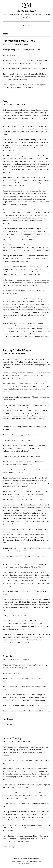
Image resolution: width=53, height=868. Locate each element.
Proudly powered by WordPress (26, 859)
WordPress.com (35, 861)
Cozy (6, 101)
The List (8, 656)
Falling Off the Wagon (17, 350)
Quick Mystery (27, 11)
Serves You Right (14, 738)
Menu (28, 26)
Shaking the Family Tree (19, 41)
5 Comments (21, 354)
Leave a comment (22, 44)
